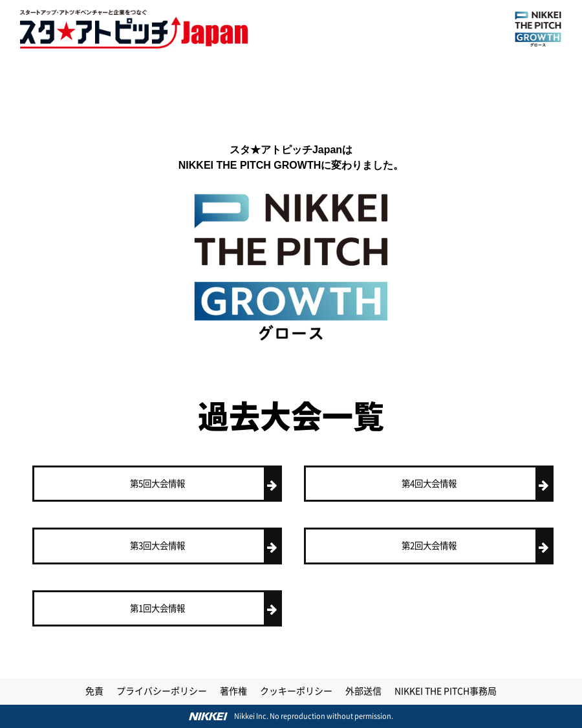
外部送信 (363, 691)
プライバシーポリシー (162, 691)
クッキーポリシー (296, 691)
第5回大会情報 (205, 484)
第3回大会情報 (205, 546)
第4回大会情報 (477, 484)
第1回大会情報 (205, 609)
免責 (94, 691)
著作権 (233, 691)
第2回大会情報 (477, 546)
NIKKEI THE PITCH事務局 (446, 691)
